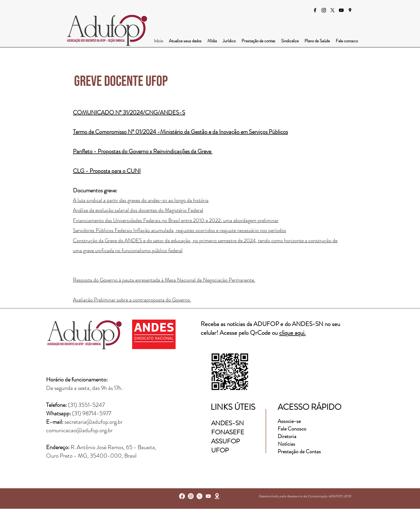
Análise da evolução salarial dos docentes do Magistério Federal (138, 210)
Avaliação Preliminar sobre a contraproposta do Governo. (132, 300)
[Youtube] (208, 496)
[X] (332, 10)
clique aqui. (292, 333)
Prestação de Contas (299, 452)
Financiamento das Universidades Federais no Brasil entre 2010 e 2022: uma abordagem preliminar (176, 220)
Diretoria (288, 436)
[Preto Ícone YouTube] (341, 10)
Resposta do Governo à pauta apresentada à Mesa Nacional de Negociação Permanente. (164, 280)
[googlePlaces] (350, 10)
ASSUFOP (225, 441)
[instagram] (324, 10)
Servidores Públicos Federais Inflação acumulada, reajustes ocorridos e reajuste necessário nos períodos (180, 230)
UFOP (220, 450)
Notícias (286, 444)
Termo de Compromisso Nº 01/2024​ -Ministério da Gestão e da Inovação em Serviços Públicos (180, 132)
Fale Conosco (292, 429)
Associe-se (289, 421)
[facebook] (315, 10)
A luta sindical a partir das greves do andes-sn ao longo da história (141, 200)
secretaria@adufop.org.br (93, 422)
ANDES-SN (228, 423)
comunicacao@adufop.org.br (79, 430)
